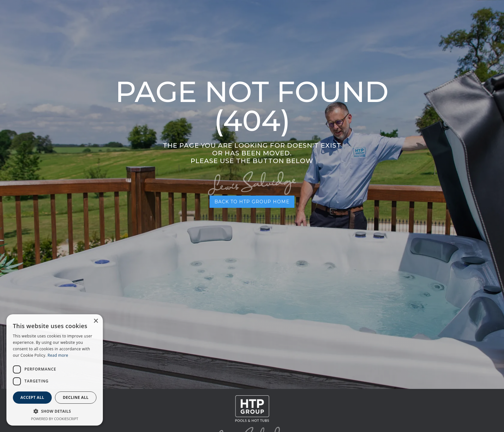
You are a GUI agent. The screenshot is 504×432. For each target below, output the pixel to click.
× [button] (96, 321)
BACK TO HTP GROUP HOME (252, 202)
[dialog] (55, 370)
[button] (55, 411)
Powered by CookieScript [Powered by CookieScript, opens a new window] (55, 419)
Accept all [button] (32, 397)
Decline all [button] (76, 397)
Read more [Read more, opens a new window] (58, 355)
